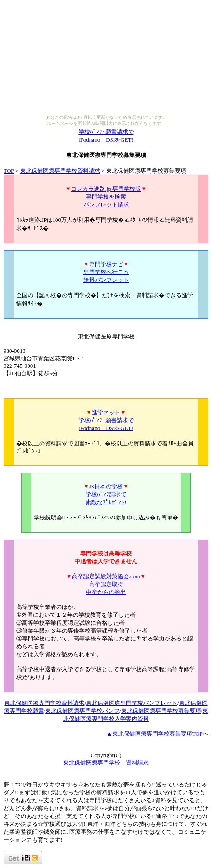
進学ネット (106, 412)
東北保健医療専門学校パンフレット (132, 703)
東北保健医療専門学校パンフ (82, 711)
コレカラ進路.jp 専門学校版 (106, 189)
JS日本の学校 (106, 486)
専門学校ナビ (106, 264)
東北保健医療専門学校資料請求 (60, 171)
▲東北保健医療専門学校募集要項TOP (155, 734)
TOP (9, 171)
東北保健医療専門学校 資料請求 (106, 763)
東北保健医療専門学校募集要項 (161, 711)
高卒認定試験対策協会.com (106, 576)
